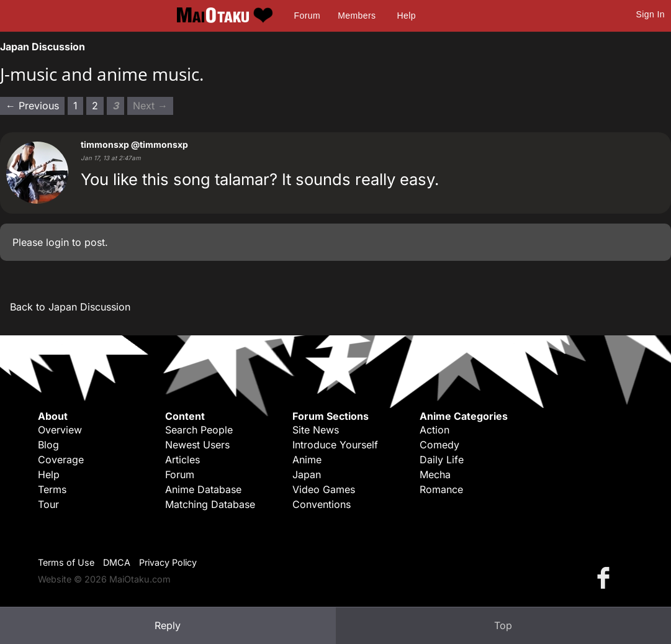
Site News (316, 430)
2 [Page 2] (95, 106)
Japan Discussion (43, 47)
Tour (48, 504)
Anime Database (203, 489)
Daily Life (442, 460)
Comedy (439, 445)
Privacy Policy (168, 562)
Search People (199, 430)
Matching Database (210, 504)
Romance (441, 489)
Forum (307, 16)
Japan (307, 474)
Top (503, 625)
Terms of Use (66, 562)
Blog (48, 445)
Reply (168, 625)
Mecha (435, 474)
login (57, 242)
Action (435, 430)
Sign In (651, 14)
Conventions (322, 504)
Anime (307, 460)
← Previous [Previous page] (32, 106)
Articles (182, 460)
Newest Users (197, 445)
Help (407, 16)
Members (357, 16)
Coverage (61, 460)
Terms (52, 489)
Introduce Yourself (335, 445)
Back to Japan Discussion (70, 307)
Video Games (324, 489)
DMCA (117, 562)
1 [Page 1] (75, 106)
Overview (60, 430)
